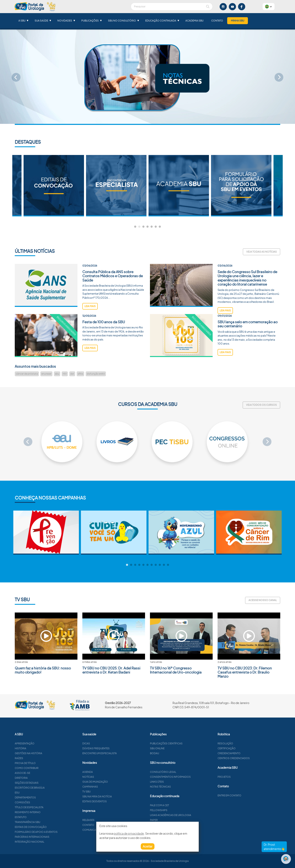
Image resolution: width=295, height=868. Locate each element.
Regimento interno (48, 812)
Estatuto (41, 817)
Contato (217, 21)
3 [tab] (143, 227)
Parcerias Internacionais (52, 837)
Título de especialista (49, 807)
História (40, 748)
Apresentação (44, 743)
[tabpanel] (179, 186)
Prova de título (45, 763)
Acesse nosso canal (263, 600)
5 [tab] (152, 227)
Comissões (42, 802)
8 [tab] (156, 565)
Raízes (39, 758)
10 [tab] (164, 565)
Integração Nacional (49, 842)
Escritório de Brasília (50, 788)
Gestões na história (48, 753)
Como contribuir (47, 768)
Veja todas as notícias (262, 252)
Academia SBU (194, 21)
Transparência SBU (47, 822)
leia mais (90, 326)
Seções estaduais (47, 783)
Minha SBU (238, 21)
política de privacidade (129, 833)
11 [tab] (168, 565)
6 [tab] (156, 227)
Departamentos (45, 797)
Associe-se (42, 773)
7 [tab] (160, 227)
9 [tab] (160, 565)
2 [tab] (139, 227)
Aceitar (148, 846)
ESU (37, 793)
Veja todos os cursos (261, 405)
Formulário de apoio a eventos (56, 832)
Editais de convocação (51, 827)
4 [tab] (147, 227)
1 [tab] (135, 227)
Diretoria (41, 778)
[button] (269, 7)
